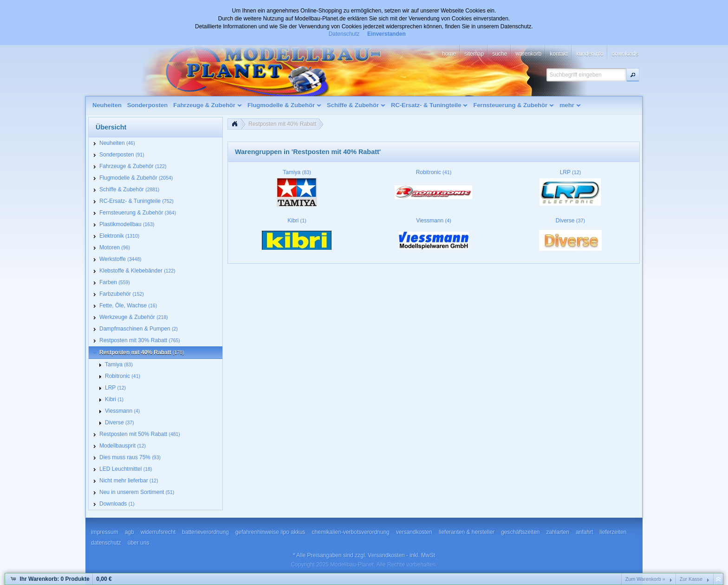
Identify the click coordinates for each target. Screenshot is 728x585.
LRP (571, 172)
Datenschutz (344, 34)
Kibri (297, 221)
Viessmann (434, 221)
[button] (633, 75)
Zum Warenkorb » (645, 579)
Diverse (570, 221)
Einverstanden (387, 34)
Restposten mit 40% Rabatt (282, 124)
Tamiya (297, 172)
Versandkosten (386, 555)
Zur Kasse (691, 579)
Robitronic (434, 172)
